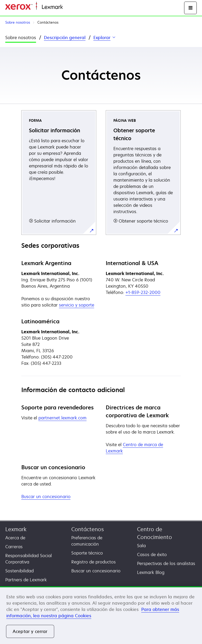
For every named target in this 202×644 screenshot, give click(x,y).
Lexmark (16, 529)
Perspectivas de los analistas (166, 563)
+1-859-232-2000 (143, 292)
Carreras (14, 547)
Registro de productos (94, 562)
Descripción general (65, 38)
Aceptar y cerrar (30, 631)
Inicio (67, 7)
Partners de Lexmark (26, 580)
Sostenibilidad (19, 571)
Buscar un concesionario (46, 497)
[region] (101, 615)
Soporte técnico (87, 553)
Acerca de (15, 538)
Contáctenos (88, 529)
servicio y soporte (77, 305)
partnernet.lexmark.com (62, 418)
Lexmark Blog (151, 572)
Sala (141, 546)
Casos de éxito (152, 555)
